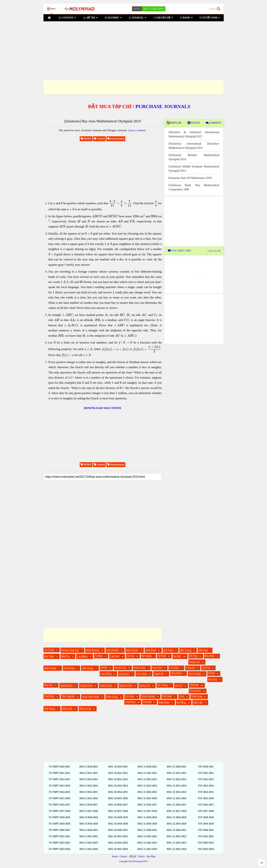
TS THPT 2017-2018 (59, 811)
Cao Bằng (82, 656)
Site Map (151, 856)
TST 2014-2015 (206, 792)
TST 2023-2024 (206, 849)
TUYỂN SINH (210, 18)
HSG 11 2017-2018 (147, 811)
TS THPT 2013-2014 (59, 786)
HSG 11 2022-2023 (147, 843)
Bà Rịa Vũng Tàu (70, 650)
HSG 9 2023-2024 (89, 849)
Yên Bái (147, 702)
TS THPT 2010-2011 (59, 767)
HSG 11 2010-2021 (147, 767)
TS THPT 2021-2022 (59, 836)
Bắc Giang (186, 650)
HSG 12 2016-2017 (176, 805)
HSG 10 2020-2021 (118, 830)
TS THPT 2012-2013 (59, 779)
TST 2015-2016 (206, 798)
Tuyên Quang (148, 696)
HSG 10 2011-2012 (118, 773)
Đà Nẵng (181, 703)
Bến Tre (66, 656)
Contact (124, 856)
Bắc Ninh (49, 656)
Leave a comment (137, 130)
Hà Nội (177, 656)
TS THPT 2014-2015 (59, 792)
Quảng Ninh (126, 686)
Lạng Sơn (124, 674)
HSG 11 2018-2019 (147, 817)
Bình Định (151, 650)
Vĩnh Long (197, 696)
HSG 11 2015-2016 (147, 798)
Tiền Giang (112, 697)
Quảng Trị (145, 686)
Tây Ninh (167, 696)
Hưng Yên (194, 662)
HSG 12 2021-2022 (176, 836)
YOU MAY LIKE (179, 251)
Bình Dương (92, 650)
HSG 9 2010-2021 (89, 767)
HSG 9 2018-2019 (89, 817)
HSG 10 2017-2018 (118, 811)
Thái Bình (49, 696)
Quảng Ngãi (106, 686)
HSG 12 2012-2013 (176, 779)
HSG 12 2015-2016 (176, 798)
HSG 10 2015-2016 (118, 798)
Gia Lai (130, 656)
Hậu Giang (87, 668)
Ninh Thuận (195, 674)
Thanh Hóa (195, 691)
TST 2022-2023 (206, 843)
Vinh (182, 696)
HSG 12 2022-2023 (176, 843)
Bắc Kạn (203, 650)
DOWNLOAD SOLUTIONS (103, 408)
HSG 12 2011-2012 (177, 773)
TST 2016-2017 (206, 805)
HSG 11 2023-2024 (147, 849)
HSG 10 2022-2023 (118, 843)
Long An (190, 668)
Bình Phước (113, 650)
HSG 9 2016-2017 (89, 805)
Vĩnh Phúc (130, 702)
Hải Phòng (69, 668)
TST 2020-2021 (206, 830)
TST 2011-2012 (206, 773)
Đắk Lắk (198, 703)
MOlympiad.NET (140, 861)
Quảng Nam (86, 686)
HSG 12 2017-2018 (176, 811)
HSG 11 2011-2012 (147, 773)
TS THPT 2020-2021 (59, 830)
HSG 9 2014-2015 (89, 792)
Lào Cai (206, 668)
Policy (142, 856)
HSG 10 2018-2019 (118, 817)
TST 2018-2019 (206, 817)
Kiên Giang (139, 668)
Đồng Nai (67, 709)
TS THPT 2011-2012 (59, 773)
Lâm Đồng (106, 674)
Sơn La (179, 686)
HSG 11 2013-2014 (147, 786)
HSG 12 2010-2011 (177, 767)
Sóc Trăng (162, 685)
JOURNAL (137, 18)
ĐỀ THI (90, 18)
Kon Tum (157, 668)
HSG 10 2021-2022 (118, 836)
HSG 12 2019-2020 (176, 824)
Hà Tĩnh (193, 656)
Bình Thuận (132, 650)
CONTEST (67, 18)
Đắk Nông (50, 709)
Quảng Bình (66, 686)
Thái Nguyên (68, 696)
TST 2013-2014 (206, 786)
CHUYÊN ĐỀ (163, 18)
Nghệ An (159, 674)
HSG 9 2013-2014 (89, 786)
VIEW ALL (214, 251)
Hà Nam (162, 656)
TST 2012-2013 (206, 779)
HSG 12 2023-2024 (176, 849)
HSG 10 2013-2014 (118, 786)
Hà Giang (146, 656)
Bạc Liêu (168, 650)
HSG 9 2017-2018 (89, 811)
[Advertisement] (134, 46)
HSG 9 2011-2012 (89, 773)
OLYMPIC (113, 18)
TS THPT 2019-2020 (59, 824)
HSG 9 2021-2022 (89, 836)
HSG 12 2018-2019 (176, 817)
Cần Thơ (115, 656)
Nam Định (142, 674)
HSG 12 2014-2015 (176, 792)
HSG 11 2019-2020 (147, 824)
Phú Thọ (213, 680)
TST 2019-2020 (206, 824)
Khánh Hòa (120, 668)
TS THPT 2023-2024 (59, 849)
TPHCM (194, 685)
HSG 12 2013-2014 (176, 786)
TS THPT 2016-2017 (59, 805)
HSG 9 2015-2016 (89, 798)
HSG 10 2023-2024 (118, 849)
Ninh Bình (176, 673)
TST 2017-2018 (206, 811)
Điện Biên (164, 703)
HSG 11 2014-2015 (147, 792)
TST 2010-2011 (206, 767)
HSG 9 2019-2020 (89, 824)
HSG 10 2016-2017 (118, 805)
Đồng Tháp (85, 709)
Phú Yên (49, 685)
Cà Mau (99, 656)
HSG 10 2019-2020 (118, 824)
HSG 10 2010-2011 (118, 767)
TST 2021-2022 (206, 836)
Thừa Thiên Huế (90, 697)
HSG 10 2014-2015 (118, 792)
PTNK (211, 673)
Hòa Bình (210, 656)
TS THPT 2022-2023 (59, 843)
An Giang (49, 650)
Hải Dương (50, 668)
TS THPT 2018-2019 (59, 817)
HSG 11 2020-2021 (147, 830)
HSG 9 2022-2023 (89, 843)
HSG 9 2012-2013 (89, 779)
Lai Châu (174, 668)
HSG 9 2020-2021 (89, 830)
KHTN (104, 668)
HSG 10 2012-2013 (118, 779)
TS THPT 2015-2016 (59, 798)
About (115, 856)
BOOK (186, 18)
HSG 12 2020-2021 (176, 830)
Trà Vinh (129, 696)
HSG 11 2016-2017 (147, 805)
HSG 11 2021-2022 (147, 836)
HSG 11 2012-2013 (147, 779)
